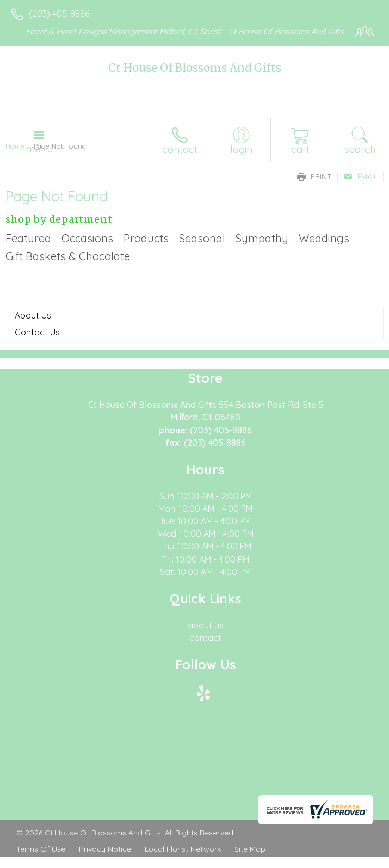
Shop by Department (59, 219)
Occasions (87, 238)
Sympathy (262, 238)
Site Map (250, 849)
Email (360, 176)
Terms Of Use (41, 849)
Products (146, 238)
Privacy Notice (105, 849)
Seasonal (202, 238)
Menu (39, 149)
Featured (28, 238)
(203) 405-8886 (59, 14)
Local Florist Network (183, 849)
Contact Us (37, 332)
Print (314, 176)
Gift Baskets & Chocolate (68, 256)
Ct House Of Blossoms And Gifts (195, 68)
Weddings (324, 238)
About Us (33, 315)
